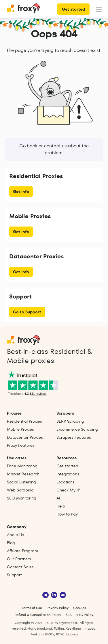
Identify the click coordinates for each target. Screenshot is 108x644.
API (59, 498)
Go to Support (27, 312)
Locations (66, 482)
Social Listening (21, 482)
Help (61, 506)
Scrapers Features (74, 437)
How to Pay (67, 514)
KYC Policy (85, 615)
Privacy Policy (58, 608)
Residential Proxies (24, 421)
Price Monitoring (22, 466)
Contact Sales (20, 567)
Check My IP (68, 490)
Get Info (21, 192)
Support (14, 575)
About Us (16, 535)
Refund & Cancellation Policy (38, 615)
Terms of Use (32, 608)
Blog (11, 543)
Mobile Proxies (20, 429)
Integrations (68, 474)
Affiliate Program (22, 551)
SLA (69, 615)
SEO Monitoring (22, 498)
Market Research (23, 474)
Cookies (80, 608)
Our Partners (19, 559)
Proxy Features (21, 445)
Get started (73, 9)
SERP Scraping (70, 421)
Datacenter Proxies (25, 437)
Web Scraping (20, 490)
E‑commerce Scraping (77, 429)
